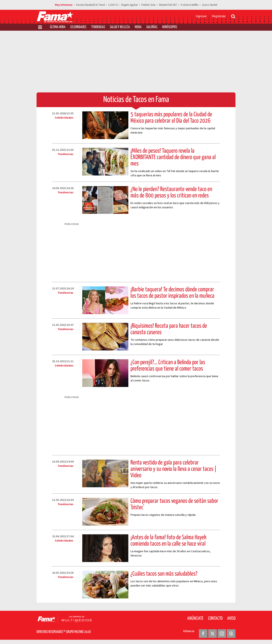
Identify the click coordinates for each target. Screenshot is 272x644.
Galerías (152, 27)
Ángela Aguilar (129, 5)
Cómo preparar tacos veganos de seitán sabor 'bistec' (174, 504)
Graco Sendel (210, 5)
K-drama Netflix (190, 5)
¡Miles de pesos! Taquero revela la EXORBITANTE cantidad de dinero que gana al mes (173, 157)
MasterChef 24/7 (168, 5)
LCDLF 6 (113, 5)
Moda (138, 27)
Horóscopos (170, 27)
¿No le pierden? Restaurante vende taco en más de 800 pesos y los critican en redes (171, 193)
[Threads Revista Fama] (231, 634)
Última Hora (58, 27)
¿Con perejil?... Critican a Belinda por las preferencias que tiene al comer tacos (168, 366)
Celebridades (78, 27)
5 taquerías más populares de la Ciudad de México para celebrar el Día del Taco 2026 (171, 118)
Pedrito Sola (148, 5)
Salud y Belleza (120, 27)
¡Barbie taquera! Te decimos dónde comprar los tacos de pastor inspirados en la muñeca (172, 293)
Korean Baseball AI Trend (91, 5)
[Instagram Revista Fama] (222, 634)
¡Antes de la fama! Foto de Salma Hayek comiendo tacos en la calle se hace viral (168, 541)
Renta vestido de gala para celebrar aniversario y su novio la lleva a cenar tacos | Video (174, 469)
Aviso (231, 618)
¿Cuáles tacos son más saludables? (164, 574)
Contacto (215, 618)
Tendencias (98, 27)
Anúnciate (195, 618)
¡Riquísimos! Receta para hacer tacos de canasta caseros (169, 329)
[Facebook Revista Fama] (203, 634)
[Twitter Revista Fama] (212, 634)
